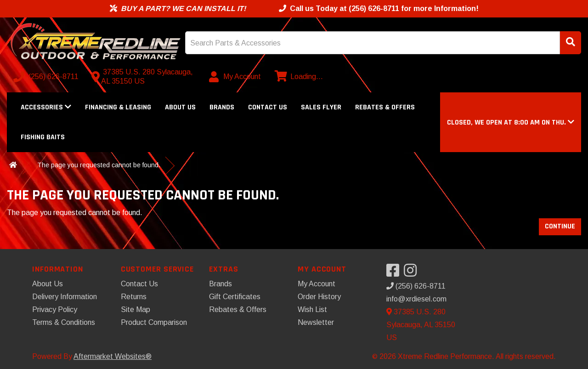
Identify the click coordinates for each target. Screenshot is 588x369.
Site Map (136, 309)
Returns (134, 297)
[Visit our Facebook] (395, 273)
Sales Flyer (321, 107)
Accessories (46, 107)
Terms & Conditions (64, 322)
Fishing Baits (43, 137)
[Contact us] (144, 77)
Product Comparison (154, 322)
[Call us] (47, 77)
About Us (180, 107)
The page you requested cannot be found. (99, 165)
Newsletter (316, 322)
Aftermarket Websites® (113, 356)
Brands (222, 107)
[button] (511, 122)
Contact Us (268, 107)
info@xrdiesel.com (416, 299)
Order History (319, 297)
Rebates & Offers (385, 107)
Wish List (312, 309)
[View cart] (298, 77)
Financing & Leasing (118, 107)
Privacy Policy (55, 309)
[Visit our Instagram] (413, 273)
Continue (560, 226)
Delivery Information (65, 297)
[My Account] (235, 77)
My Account (317, 284)
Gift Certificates (235, 297)
